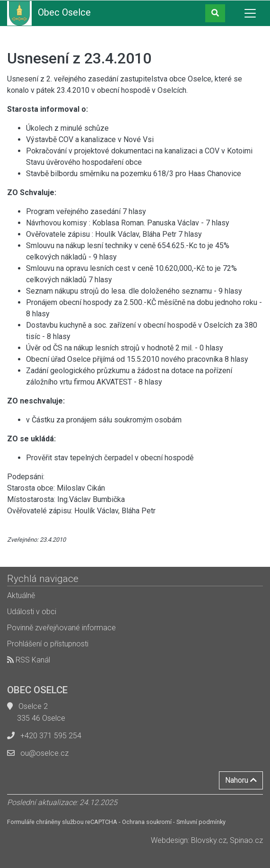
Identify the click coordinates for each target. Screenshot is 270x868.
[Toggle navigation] (250, 13)
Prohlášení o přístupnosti (48, 644)
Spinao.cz (246, 840)
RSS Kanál (29, 660)
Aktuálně (21, 595)
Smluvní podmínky (201, 822)
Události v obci (32, 612)
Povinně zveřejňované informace (61, 628)
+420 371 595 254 (51, 736)
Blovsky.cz (209, 840)
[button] (215, 13)
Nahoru (241, 780)
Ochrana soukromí (147, 822)
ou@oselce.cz (44, 753)
